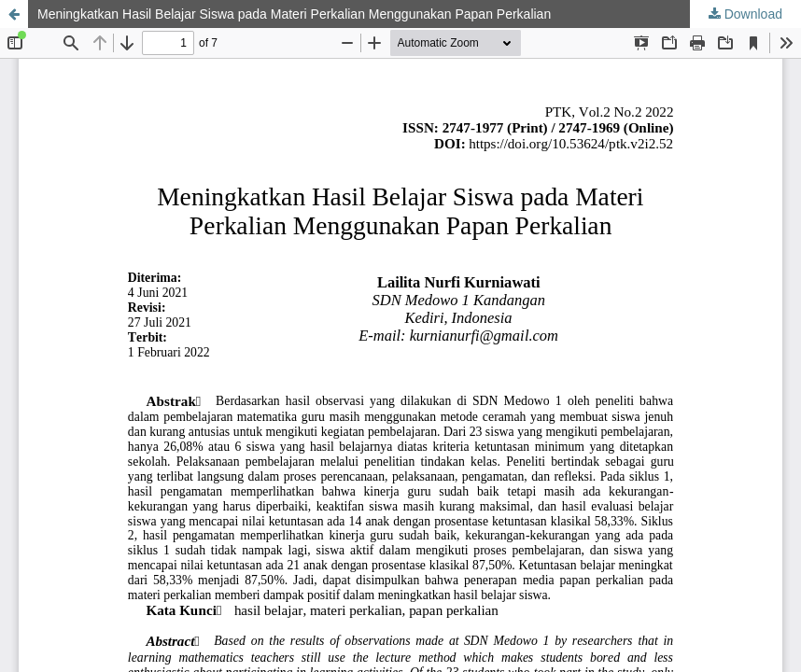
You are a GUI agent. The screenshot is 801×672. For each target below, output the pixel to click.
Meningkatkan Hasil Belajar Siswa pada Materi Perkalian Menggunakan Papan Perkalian (294, 14)
